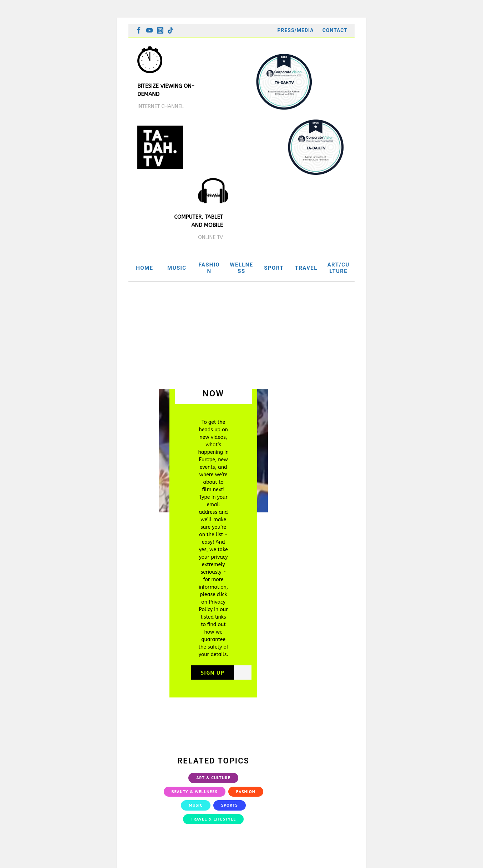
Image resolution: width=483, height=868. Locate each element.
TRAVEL (306, 268)
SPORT (274, 268)
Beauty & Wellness (195, 793)
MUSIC (177, 268)
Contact (335, 30)
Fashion (246, 793)
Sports (230, 806)
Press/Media (295, 30)
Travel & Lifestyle (213, 820)
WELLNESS (241, 268)
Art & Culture (213, 779)
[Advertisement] (242, 335)
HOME (144, 268)
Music (196, 806)
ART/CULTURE (339, 268)
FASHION (209, 268)
